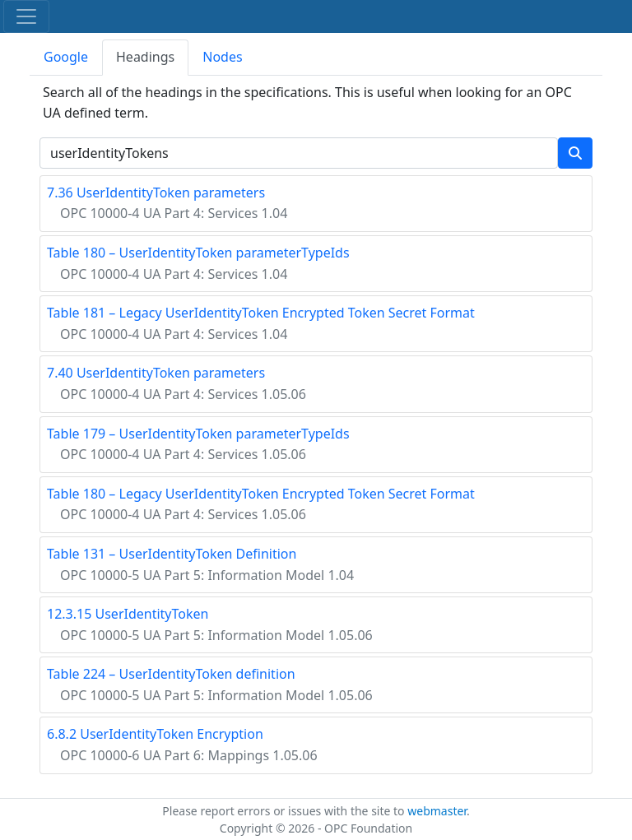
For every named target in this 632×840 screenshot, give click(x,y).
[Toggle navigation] (26, 16)
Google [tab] (66, 57)
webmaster (437, 811)
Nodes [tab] (222, 57)
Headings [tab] (145, 57)
